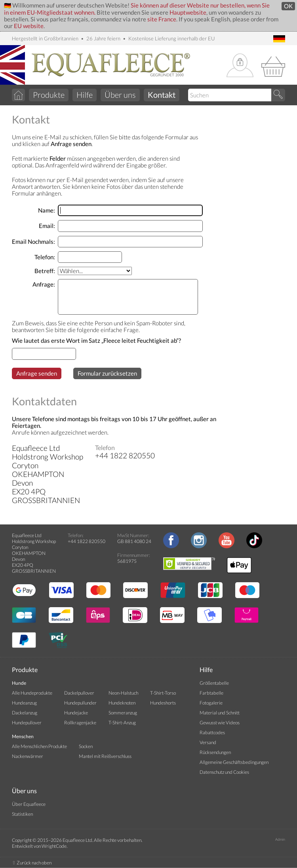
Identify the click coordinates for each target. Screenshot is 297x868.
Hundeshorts (163, 703)
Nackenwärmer (28, 756)
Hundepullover (27, 723)
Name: (47, 210)
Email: (47, 226)
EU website (29, 26)
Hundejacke (76, 713)
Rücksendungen (215, 752)
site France (162, 19)
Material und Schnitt (220, 713)
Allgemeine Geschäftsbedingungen (234, 762)
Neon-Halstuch (123, 693)
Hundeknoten (122, 703)
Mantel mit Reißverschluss (105, 756)
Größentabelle (214, 683)
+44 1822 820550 (87, 541)
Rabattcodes (212, 732)
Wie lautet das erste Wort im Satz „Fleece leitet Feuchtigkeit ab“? (96, 341)
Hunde (19, 683)
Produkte (49, 95)
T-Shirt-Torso (163, 693)
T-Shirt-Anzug (122, 723)
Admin (280, 839)
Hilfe (85, 95)
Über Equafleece (29, 804)
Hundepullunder (80, 703)
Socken (86, 746)
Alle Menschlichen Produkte (39, 746)
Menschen (23, 736)
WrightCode (54, 846)
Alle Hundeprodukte (32, 693)
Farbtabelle (211, 693)
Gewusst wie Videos (220, 723)
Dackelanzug (25, 713)
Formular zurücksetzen (107, 373)
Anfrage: (44, 284)
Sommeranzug (123, 713)
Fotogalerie (211, 703)
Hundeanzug (24, 703)
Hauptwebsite (188, 12)
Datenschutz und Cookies (224, 772)
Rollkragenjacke (80, 723)
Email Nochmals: (33, 242)
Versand (208, 742)
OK (288, 6)
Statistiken (22, 814)
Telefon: (45, 257)
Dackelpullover (79, 693)
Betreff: (45, 271)
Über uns (120, 95)
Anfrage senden (37, 373)
